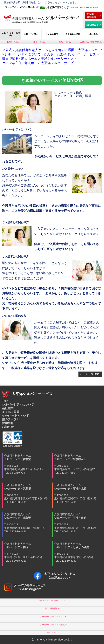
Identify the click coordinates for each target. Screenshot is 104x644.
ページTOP (92, 374)
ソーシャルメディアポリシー (53, 617)
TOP (5, 401)
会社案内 (8, 408)
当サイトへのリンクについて (53, 600)
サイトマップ (52, 633)
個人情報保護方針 (53, 608)
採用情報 (8, 423)
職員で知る (39, 42)
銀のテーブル (11, 419)
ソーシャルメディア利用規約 (53, 625)
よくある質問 (11, 412)
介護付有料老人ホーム (28, 464)
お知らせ (8, 427)
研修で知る (65, 42)
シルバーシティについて (18, 404)
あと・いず (15, 416)
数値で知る (13, 42)
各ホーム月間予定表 (91, 42)
